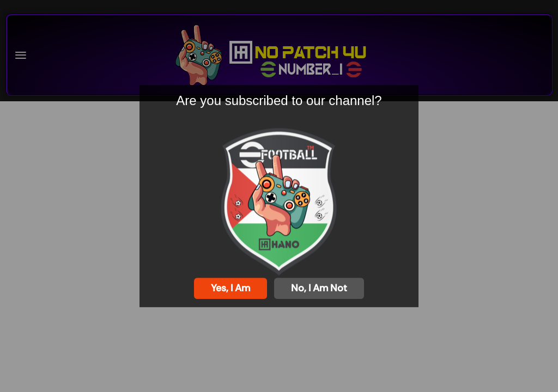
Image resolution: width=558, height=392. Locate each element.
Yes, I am (231, 288)
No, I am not (319, 288)
